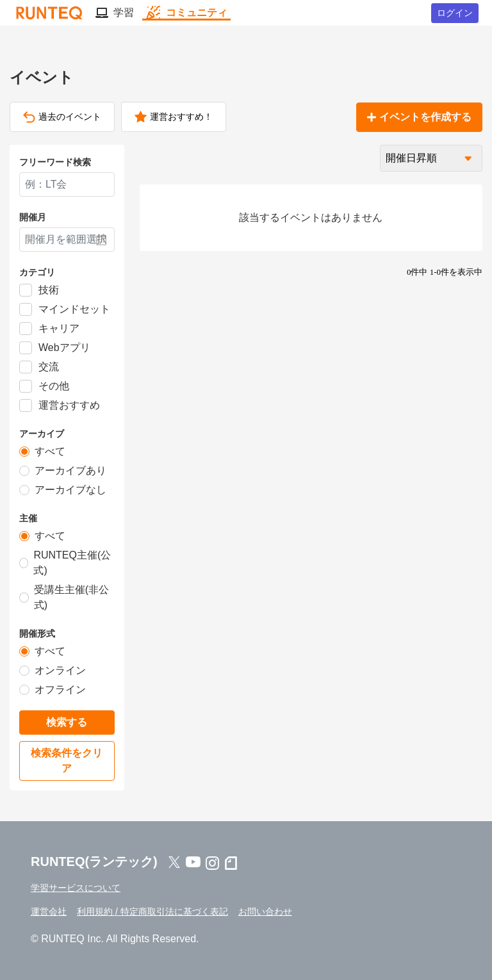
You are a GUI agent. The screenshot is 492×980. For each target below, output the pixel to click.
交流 (49, 367)
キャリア (59, 328)
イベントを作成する (419, 117)
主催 (28, 518)
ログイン (455, 13)
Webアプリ (64, 347)
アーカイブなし (70, 490)
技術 (49, 290)
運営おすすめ (69, 405)
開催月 (33, 217)
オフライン (60, 690)
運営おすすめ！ (174, 117)
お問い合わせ (265, 911)
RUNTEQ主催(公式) (72, 563)
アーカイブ (42, 434)
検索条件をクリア (67, 761)
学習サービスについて (76, 888)
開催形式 (37, 633)
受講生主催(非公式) (71, 597)
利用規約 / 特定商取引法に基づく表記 (152, 911)
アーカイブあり (70, 470)
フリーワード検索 (55, 162)
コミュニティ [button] (186, 13)
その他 (54, 386)
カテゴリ (37, 272)
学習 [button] (115, 12)
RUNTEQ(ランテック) (94, 862)
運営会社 (49, 911)
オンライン (60, 670)
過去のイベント (62, 117)
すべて (50, 451)
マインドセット (74, 309)
